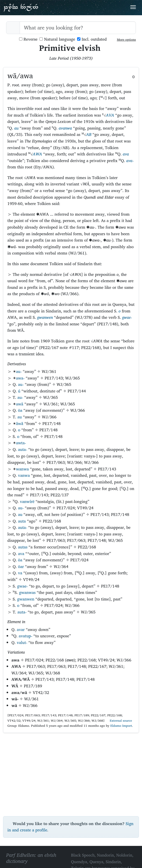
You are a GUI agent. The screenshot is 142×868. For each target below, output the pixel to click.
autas (23, 547)
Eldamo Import (121, 726)
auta (22, 521)
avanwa (65, 128)
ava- (130, 161)
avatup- (25, 636)
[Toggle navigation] (133, 7)
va (20, 573)
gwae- (127, 317)
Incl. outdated (92, 39)
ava (126, 154)
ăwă (20, 423)
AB (89, 134)
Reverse (28, 39)
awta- (21, 443)
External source (119, 721)
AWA (37, 154)
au (16, 128)
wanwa (22, 469)
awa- (20, 378)
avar (21, 629)
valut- (22, 642)
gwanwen (45, 317)
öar (21, 566)
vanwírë (27, 501)
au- (19, 371)
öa (20, 410)
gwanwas (27, 592)
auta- (23, 449)
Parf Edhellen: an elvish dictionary (21, 7)
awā (20, 404)
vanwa (24, 475)
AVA (110, 115)
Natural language (57, 39)
